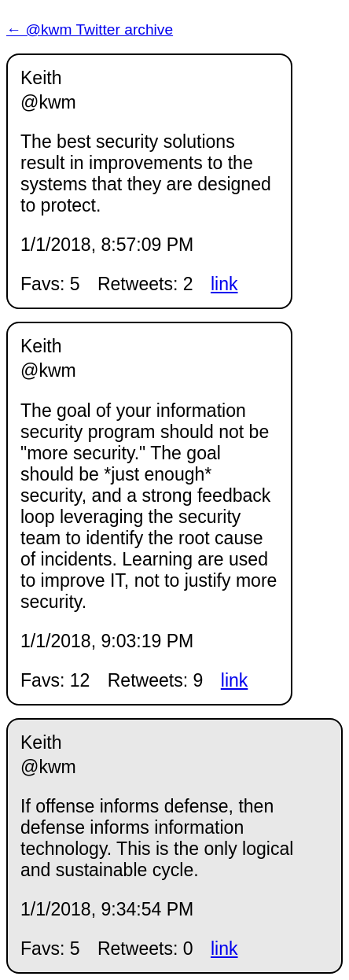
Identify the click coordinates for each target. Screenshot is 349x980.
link (224, 284)
